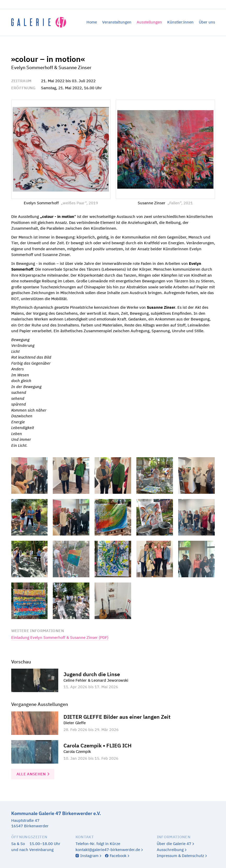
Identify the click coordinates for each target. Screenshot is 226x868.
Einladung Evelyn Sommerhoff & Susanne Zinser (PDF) (60, 637)
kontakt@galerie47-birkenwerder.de (108, 850)
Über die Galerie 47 (174, 844)
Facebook (118, 856)
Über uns (207, 22)
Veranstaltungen (117, 22)
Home (92, 22)
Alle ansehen (31, 774)
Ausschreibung (170, 850)
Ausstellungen (149, 22)
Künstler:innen (180, 22)
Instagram (89, 856)
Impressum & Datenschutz (180, 856)
